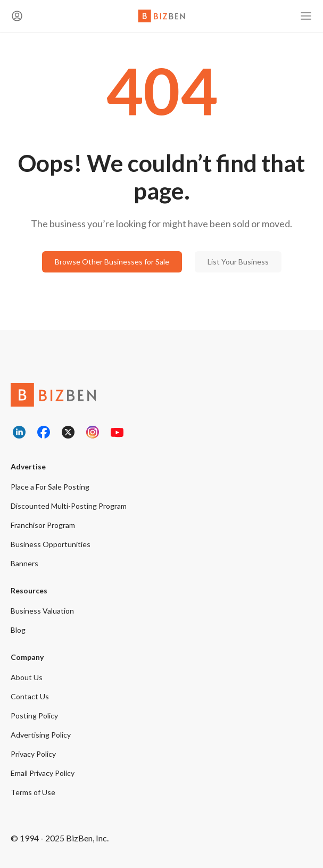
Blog (18, 630)
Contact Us (30, 696)
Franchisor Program (43, 525)
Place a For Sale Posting (50, 487)
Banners (24, 563)
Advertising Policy (41, 735)
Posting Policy (34, 716)
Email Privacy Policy (43, 773)
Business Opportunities (51, 544)
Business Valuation (42, 611)
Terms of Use (33, 792)
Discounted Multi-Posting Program (69, 506)
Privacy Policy (33, 754)
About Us (27, 677)
